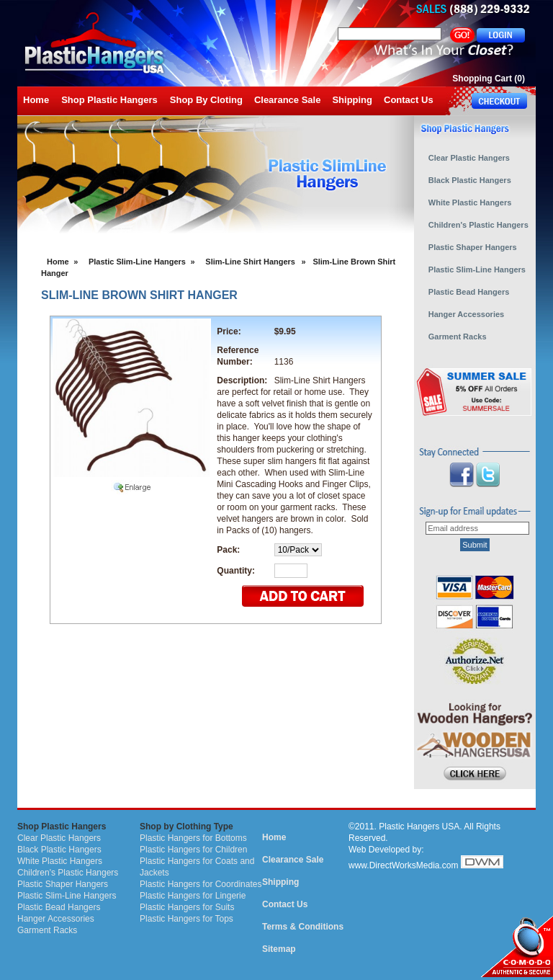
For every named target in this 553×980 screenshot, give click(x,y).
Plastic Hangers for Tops (186, 919)
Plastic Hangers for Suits (187, 907)
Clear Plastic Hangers (59, 838)
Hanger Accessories (56, 919)
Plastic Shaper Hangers (63, 884)
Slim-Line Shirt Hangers (250, 262)
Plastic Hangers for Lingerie (193, 896)
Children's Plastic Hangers (68, 873)
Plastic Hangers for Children (193, 850)
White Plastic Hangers (60, 861)
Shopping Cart (482, 79)
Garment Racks (47, 930)
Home (58, 262)
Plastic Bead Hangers (59, 907)
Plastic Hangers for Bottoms (193, 838)
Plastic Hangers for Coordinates (201, 884)
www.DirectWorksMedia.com (403, 865)
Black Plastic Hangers (59, 850)
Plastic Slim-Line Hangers (137, 262)
